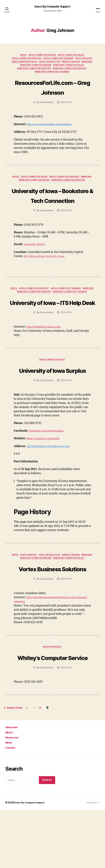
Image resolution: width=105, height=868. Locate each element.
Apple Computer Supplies (26, 60)
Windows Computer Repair (35, 68)
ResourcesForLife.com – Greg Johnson (52, 91)
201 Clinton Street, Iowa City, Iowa (46, 271)
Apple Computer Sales (73, 56)
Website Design (72, 64)
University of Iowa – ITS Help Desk (52, 323)
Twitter (43, 260)
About (10, 790)
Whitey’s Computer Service (52, 710)
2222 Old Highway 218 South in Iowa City (51, 483)
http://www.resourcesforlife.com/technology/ (52, 128)
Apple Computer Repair (42, 56)
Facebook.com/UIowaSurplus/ (48, 467)
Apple (22, 56)
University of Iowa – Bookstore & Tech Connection (53, 205)
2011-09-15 (66, 106)
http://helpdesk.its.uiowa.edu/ (46, 353)
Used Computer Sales (23, 64)
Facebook (30, 260)
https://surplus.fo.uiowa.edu (45, 475)
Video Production (50, 64)
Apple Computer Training (59, 60)
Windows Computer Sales (70, 68)
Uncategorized (52, 695)
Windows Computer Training (52, 76)
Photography (86, 60)
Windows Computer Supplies (34, 72)
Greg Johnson (46, 106)
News (10, 800)
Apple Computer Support (34, 304)
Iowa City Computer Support (52, 7)
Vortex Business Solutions (52, 611)
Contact (11, 805)
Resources (13, 795)
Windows (90, 64)
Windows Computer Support (71, 72)
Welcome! (13, 785)
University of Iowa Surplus (52, 401)
